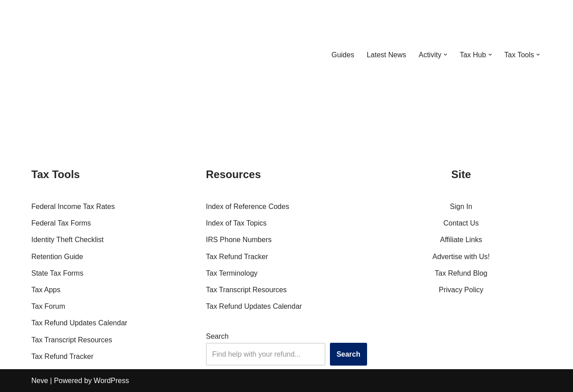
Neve (40, 381)
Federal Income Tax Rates (73, 207)
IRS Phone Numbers (239, 240)
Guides (343, 55)
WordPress (111, 381)
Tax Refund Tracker (62, 356)
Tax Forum (48, 306)
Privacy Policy (461, 290)
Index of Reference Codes (248, 207)
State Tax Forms (57, 273)
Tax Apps (46, 290)
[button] (445, 55)
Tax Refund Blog (461, 273)
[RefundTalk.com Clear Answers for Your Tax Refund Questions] (78, 55)
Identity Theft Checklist (68, 240)
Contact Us (461, 223)
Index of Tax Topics (236, 223)
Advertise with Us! (461, 257)
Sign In (461, 207)
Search (217, 336)
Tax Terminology (232, 273)
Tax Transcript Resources (72, 340)
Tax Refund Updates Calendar (79, 323)
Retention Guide (57, 257)
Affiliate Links (461, 240)
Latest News (386, 55)
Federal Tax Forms (61, 223)
